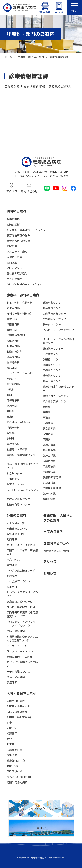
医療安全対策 (14, 750)
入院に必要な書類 (17, 712)
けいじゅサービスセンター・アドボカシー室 (21, 624)
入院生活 (12, 728)
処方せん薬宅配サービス (21, 607)
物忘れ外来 (13, 560)
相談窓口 (12, 733)
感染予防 (12, 755)
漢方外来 (12, 565)
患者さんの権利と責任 (20, 777)
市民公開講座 (14, 279)
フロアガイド (14, 771)
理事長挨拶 (13, 219)
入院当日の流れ (16, 701)
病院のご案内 (16, 211)
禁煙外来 (12, 682)
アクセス (12, 191)
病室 (9, 723)
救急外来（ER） (16, 534)
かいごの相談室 (16, 631)
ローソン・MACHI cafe (20, 651)
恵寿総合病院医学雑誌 (56, 551)
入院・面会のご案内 (21, 693)
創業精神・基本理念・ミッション (26, 230)
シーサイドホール (17, 646)
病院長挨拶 (13, 224)
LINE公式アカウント (18, 581)
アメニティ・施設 (17, 252)
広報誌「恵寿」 (16, 257)
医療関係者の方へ (56, 543)
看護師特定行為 (16, 761)
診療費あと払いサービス (21, 602)
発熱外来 (12, 539)
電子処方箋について (18, 672)
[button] (74, 8)
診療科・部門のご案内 (23, 295)
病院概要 (12, 246)
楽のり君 (12, 576)
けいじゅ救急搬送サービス (22, 571)
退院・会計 (13, 766)
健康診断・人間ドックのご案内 (58, 518)
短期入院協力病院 (17, 782)
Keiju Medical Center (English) (25, 284)
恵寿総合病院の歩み (18, 241)
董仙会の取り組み (17, 273)
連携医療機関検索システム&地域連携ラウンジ (22, 639)
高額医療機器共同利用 (20, 657)
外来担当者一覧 (16, 523)
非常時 (10, 744)
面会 (9, 739)
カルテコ (12, 587)
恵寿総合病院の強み (18, 235)
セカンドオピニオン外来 (21, 545)
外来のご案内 (16, 515)
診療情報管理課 (34, 86)
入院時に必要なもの (18, 706)
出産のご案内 (53, 532)
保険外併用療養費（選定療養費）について (22, 614)
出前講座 (12, 263)
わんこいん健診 (16, 677)
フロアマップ (14, 268)
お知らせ (50, 573)
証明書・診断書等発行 (20, 717)
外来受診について (17, 529)
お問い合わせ (29, 191)
